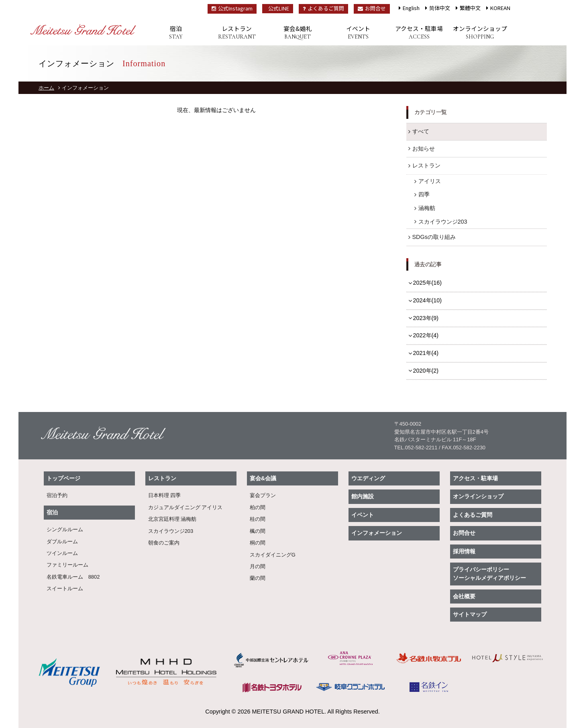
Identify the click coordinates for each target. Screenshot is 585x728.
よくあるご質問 (323, 8)
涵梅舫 (427, 208)
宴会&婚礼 (297, 33)
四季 (424, 194)
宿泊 (176, 33)
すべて (421, 131)
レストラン (237, 33)
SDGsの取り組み (434, 237)
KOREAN (500, 8)
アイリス (430, 181)
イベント (358, 33)
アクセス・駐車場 (419, 33)
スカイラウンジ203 (443, 222)
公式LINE (279, 8)
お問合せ (372, 8)
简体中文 (440, 8)
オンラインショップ (480, 33)
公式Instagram (232, 8)
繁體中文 (470, 8)
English (411, 8)
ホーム (46, 88)
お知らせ (424, 149)
